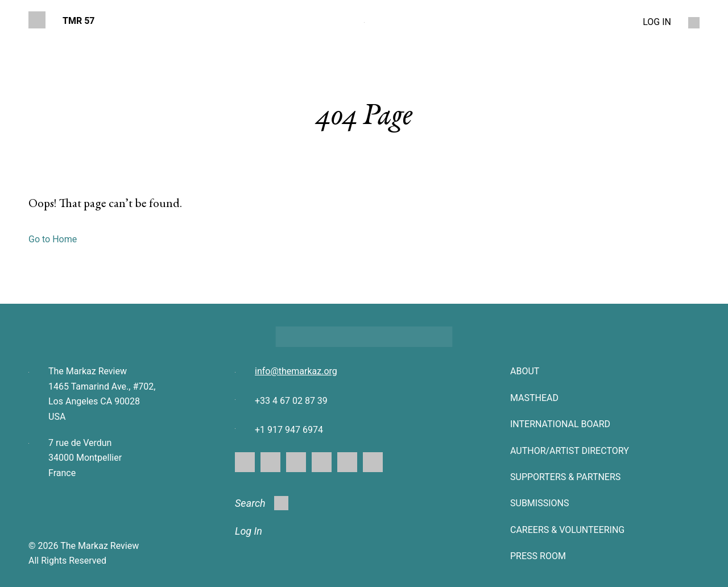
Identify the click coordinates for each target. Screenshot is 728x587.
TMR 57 (79, 21)
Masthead (534, 398)
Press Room (538, 556)
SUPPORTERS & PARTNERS (565, 477)
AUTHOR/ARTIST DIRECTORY (570, 451)
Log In (249, 531)
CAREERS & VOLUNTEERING (567, 530)
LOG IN (657, 22)
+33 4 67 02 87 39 (291, 401)
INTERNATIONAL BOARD (560, 424)
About (525, 371)
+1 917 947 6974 (289, 430)
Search (262, 503)
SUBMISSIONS (539, 503)
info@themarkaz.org (296, 371)
